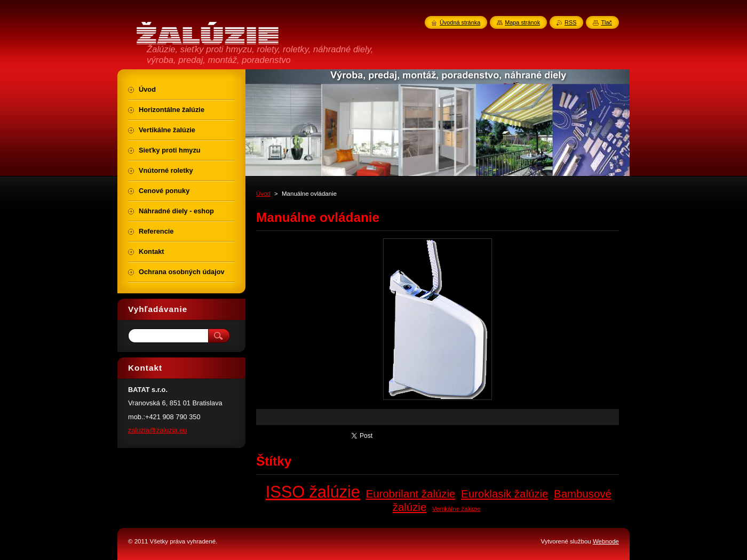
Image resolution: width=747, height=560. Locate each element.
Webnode (606, 541)
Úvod (263, 194)
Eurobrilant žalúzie (411, 494)
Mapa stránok (522, 22)
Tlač (606, 22)
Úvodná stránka (460, 22)
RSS (570, 22)
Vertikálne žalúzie (456, 509)
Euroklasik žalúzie (504, 494)
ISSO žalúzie (313, 492)
